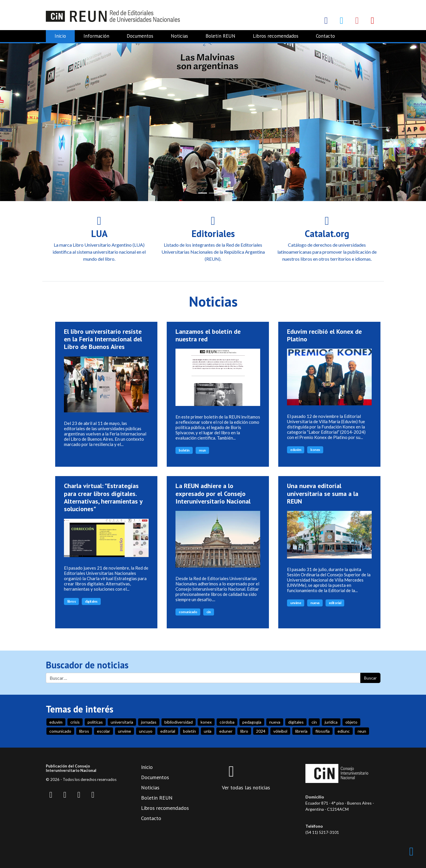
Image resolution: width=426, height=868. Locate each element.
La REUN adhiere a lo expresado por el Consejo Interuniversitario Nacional (213, 493)
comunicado (188, 612)
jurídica (331, 722)
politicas (95, 722)
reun (202, 450)
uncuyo (146, 731)
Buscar (370, 678)
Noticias (179, 36)
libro (244, 731)
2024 (261, 731)
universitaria (122, 722)
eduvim (296, 450)
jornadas (149, 722)
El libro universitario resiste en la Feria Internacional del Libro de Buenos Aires (103, 339)
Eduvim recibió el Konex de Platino (324, 335)
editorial (335, 603)
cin (209, 612)
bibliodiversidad (179, 722)
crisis (75, 722)
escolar (104, 731)
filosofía (322, 731)
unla (208, 731)
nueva (315, 603)
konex (315, 450)
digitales (91, 601)
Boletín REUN (220, 36)
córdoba (227, 722)
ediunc (344, 731)
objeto (351, 722)
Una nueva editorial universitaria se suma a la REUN (323, 493)
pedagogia (252, 722)
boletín (184, 450)
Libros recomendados (276, 36)
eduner (226, 731)
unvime (296, 603)
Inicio (60, 36)
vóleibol (280, 731)
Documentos (140, 36)
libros (71, 601)
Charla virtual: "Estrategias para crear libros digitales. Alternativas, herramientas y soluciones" (103, 497)
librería (301, 731)
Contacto (325, 36)
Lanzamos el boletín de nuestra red (208, 335)
